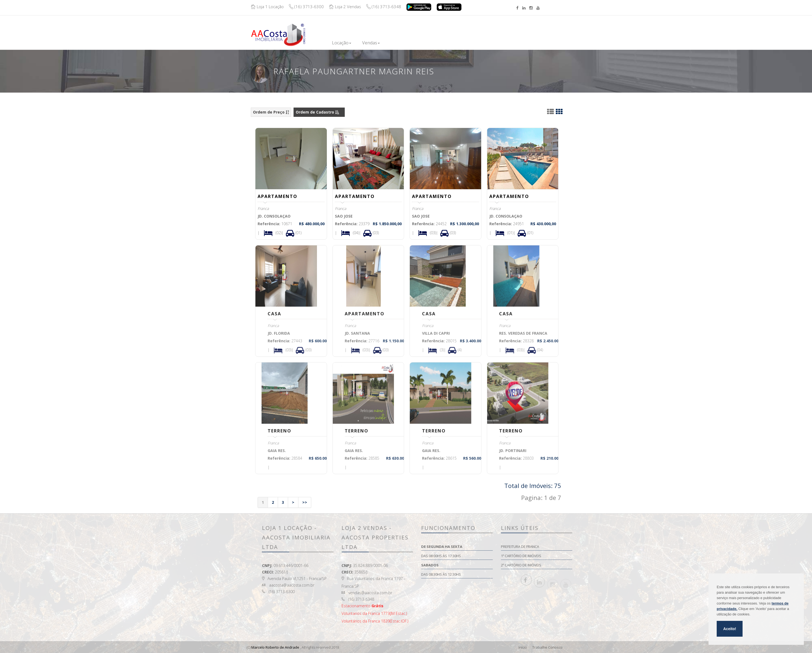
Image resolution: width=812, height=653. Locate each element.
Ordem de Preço (271, 112)
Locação (342, 43)
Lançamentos (405, 43)
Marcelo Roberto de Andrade (275, 647)
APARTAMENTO (277, 196)
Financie (437, 43)
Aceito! (730, 629)
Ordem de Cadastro (317, 112)
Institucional (469, 43)
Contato (501, 41)
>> (305, 502)
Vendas (371, 43)
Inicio (316, 43)
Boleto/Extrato (534, 30)
